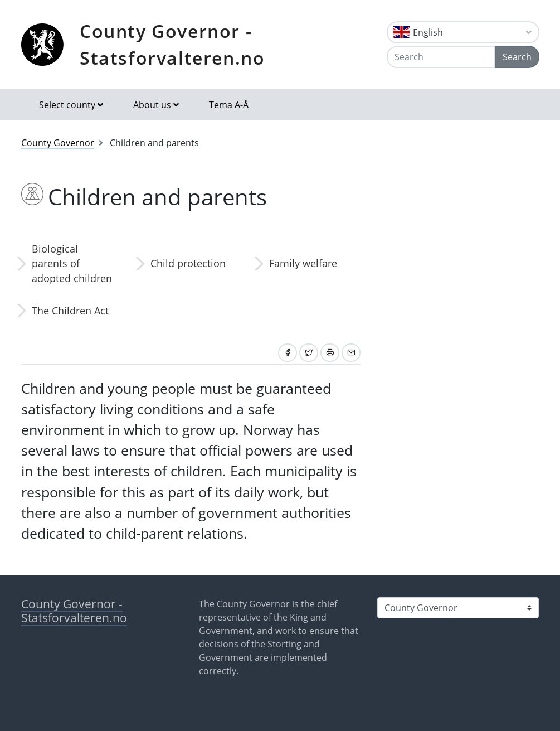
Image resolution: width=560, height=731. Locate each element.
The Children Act (70, 311)
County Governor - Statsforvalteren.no (172, 44)
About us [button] (152, 105)
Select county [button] (67, 105)
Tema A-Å (229, 105)
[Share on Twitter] (309, 353)
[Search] (441, 57)
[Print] (330, 353)
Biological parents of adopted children (72, 263)
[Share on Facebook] (288, 353)
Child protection (188, 263)
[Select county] (458, 608)
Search (517, 57)
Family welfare (303, 263)
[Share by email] (351, 353)
